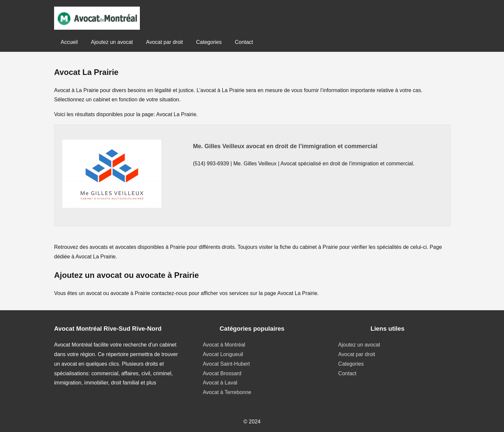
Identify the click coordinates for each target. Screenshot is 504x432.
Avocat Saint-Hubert (226, 364)
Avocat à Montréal (224, 345)
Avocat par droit (165, 42)
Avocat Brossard (222, 373)
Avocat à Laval (220, 383)
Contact (244, 42)
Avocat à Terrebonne (227, 392)
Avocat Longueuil (223, 354)
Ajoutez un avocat (112, 42)
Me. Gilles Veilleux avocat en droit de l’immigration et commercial (285, 146)
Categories (209, 42)
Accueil (69, 42)
